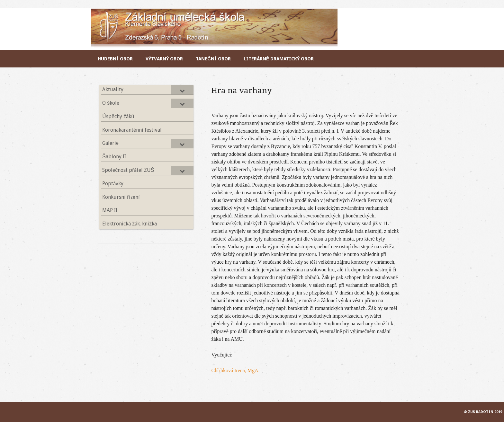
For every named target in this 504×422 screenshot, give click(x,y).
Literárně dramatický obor (279, 59)
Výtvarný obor (164, 59)
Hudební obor (115, 59)
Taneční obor (213, 59)
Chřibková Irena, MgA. (235, 370)
